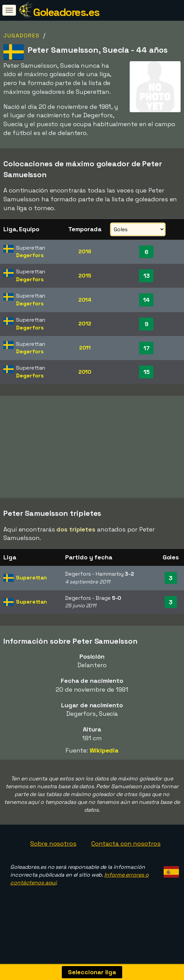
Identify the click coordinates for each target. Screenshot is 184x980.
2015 (85, 276)
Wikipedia (104, 762)
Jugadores (22, 36)
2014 (85, 300)
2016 (85, 251)
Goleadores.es (66, 12)
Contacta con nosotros (126, 855)
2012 (85, 324)
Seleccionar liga (92, 972)
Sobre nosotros (53, 855)
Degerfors (30, 255)
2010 (85, 372)
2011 (85, 348)
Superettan (31, 589)
